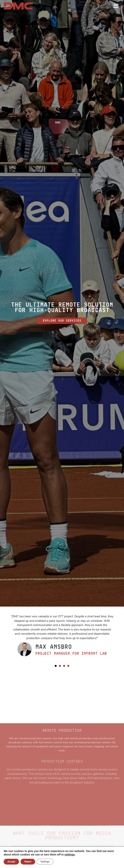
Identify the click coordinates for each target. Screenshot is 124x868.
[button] (56, 666)
